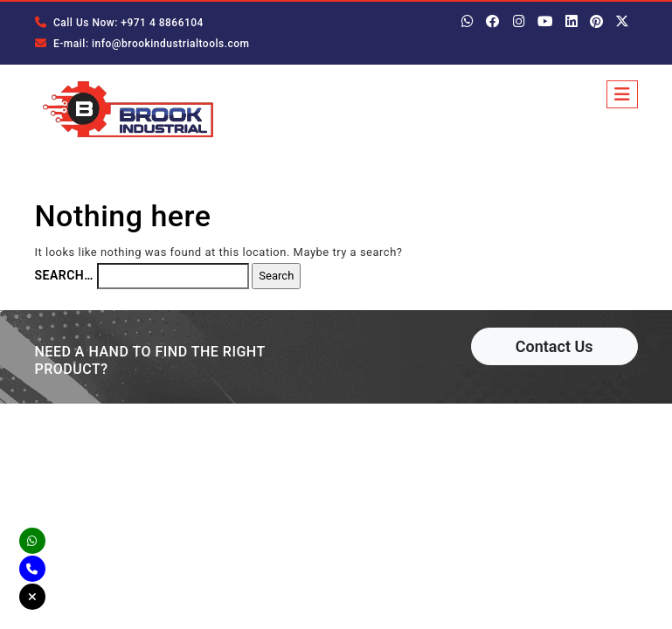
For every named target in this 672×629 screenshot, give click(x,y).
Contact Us (554, 346)
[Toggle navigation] (622, 94)
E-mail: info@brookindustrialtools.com (142, 44)
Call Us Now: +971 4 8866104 (119, 23)
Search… (64, 275)
